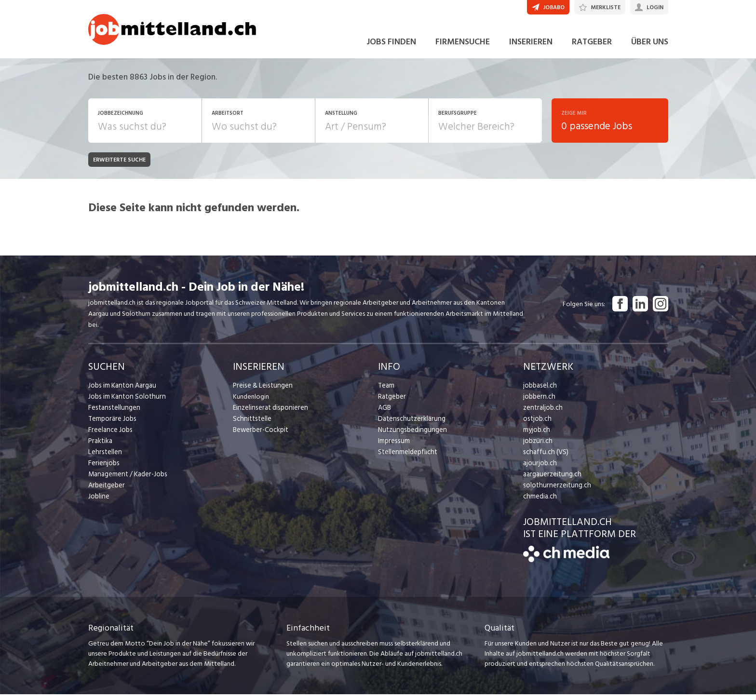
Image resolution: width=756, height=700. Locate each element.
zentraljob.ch (542, 413)
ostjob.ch (537, 424)
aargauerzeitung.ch (551, 480)
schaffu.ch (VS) (544, 458)
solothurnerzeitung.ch (555, 491)
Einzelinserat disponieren (269, 413)
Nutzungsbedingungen (411, 436)
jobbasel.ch (539, 391)
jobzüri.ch (537, 447)
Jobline (99, 502)
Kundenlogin (251, 402)
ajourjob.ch (539, 469)
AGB (385, 413)
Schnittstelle (251, 424)
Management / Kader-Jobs (127, 480)
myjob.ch (536, 436)
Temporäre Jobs (111, 424)
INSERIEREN (531, 47)
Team (386, 391)
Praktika (100, 447)
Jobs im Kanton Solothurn (125, 402)
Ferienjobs (103, 469)
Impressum (393, 447)
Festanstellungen (113, 413)
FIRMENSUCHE (463, 47)
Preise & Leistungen (261, 391)
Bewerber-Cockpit (260, 436)
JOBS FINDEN (391, 47)
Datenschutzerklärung (410, 424)
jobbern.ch (538, 402)
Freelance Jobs (110, 436)
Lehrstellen (104, 458)
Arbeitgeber (106, 491)
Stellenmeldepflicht (407, 458)
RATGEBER (592, 47)
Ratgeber (392, 402)
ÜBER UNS (650, 47)
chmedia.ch (539, 502)
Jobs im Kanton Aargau (121, 391)
